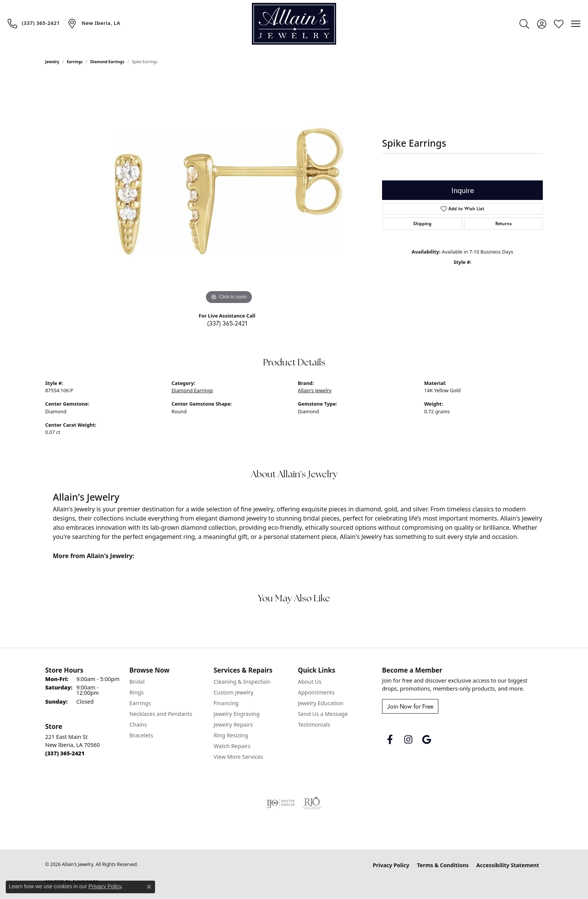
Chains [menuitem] (138, 725)
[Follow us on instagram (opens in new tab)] (408, 740)
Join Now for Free (410, 706)
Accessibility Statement (508, 865)
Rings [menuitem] (136, 692)
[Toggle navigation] (576, 24)
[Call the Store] (65, 753)
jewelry (52, 62)
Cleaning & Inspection (242, 682)
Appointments (316, 692)
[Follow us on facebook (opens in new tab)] (390, 740)
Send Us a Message (323, 714)
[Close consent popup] (149, 887)
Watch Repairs (232, 746)
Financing (226, 703)
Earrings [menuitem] (140, 703)
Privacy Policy (391, 865)
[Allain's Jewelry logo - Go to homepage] (294, 24)
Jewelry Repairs (233, 725)
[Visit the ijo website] (281, 803)
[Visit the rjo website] (312, 803)
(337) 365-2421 (227, 323)
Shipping (422, 224)
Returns (504, 224)
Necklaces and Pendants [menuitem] (161, 714)
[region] (229, 191)
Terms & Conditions (443, 865)
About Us (310, 682)
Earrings (75, 62)
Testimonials (314, 725)
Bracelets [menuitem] (141, 735)
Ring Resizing (231, 735)
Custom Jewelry (234, 692)
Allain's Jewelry (315, 390)
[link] (34, 23)
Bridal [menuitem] (137, 682)
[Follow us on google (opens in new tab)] (426, 740)
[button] (524, 24)
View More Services (238, 757)
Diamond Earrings (107, 62)
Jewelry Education (321, 703)
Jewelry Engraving (237, 714)
